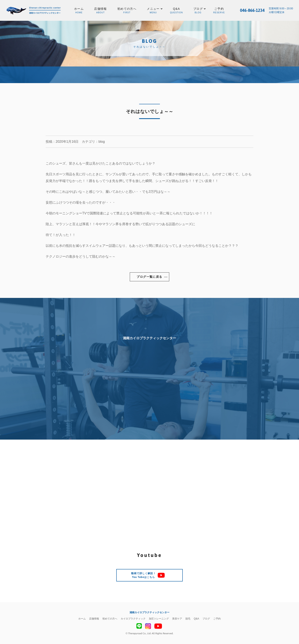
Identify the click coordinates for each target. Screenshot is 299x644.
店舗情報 (100, 11)
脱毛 (188, 619)
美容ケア (177, 619)
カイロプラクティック (133, 619)
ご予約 (219, 11)
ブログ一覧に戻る (149, 277)
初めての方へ (127, 11)
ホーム (79, 11)
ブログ (206, 619)
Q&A (176, 11)
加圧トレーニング (159, 619)
